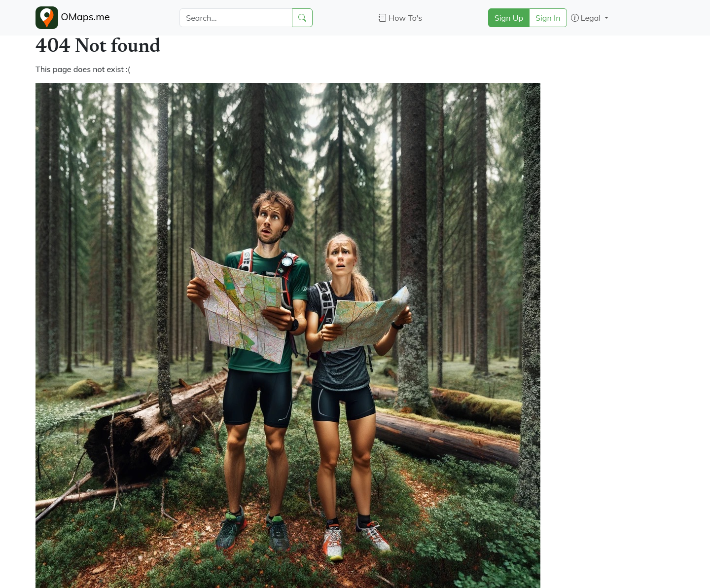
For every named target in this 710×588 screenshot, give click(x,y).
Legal (587, 18)
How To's (401, 18)
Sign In (548, 18)
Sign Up (509, 18)
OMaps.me (73, 18)
